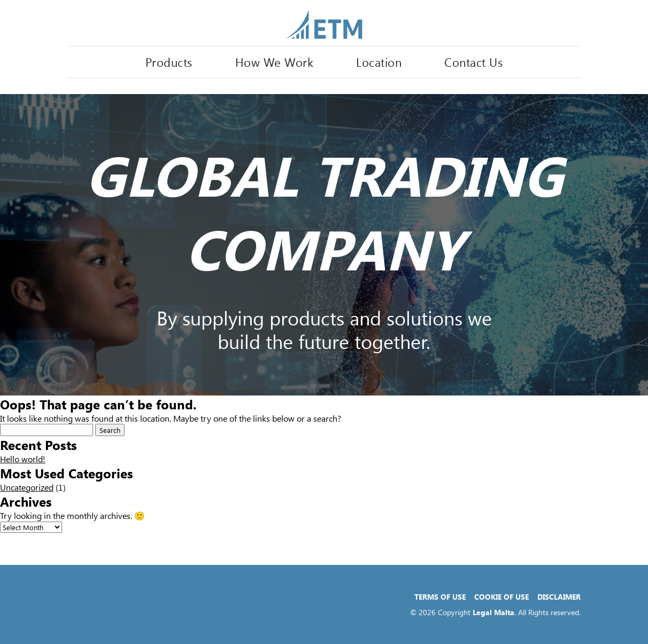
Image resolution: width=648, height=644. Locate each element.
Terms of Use (440, 597)
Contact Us (473, 62)
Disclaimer (559, 597)
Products (169, 62)
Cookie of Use (502, 597)
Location (379, 62)
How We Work (275, 62)
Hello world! (23, 459)
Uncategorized (27, 487)
